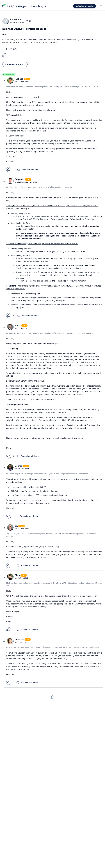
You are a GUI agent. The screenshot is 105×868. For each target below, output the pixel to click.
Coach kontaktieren (28, 170)
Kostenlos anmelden (84, 6)
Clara (18, 575)
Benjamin (20, 179)
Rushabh (19, 79)
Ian (17, 526)
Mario (18, 325)
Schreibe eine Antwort (15, 64)
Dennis (19, 466)
